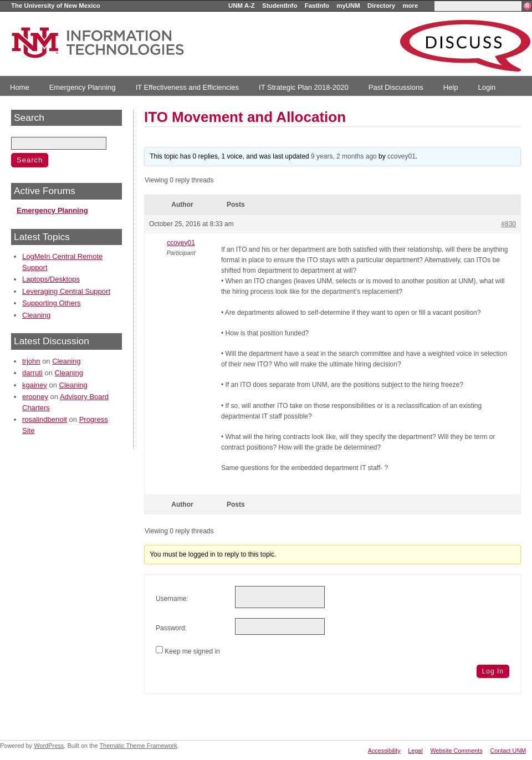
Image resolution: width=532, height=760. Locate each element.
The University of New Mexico (56, 6)
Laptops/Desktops (51, 279)
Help (451, 87)
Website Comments (457, 751)
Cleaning (36, 315)
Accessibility (384, 751)
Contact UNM (508, 751)
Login (487, 87)
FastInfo (317, 6)
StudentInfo (280, 6)
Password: (171, 628)
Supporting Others (52, 303)
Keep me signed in (192, 651)
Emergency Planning (83, 87)
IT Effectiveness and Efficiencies (187, 87)
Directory (381, 6)
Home (20, 87)
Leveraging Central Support (66, 291)
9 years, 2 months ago (344, 156)
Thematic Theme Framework (138, 746)
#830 (508, 224)
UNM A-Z (242, 6)
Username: (172, 599)
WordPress (49, 746)
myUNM (348, 6)
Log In (493, 671)
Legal (415, 751)
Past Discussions (396, 87)
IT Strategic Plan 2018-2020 (304, 87)
